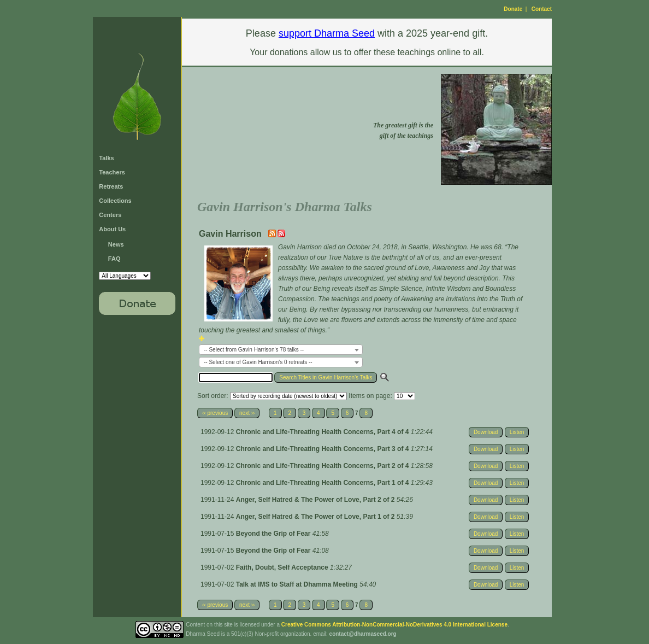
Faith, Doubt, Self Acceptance (283, 567)
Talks (106, 158)
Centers (110, 215)
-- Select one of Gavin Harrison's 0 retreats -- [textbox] (258, 362)
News (116, 244)
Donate (513, 9)
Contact (542, 9)
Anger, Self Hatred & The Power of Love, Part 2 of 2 (316, 500)
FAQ (114, 259)
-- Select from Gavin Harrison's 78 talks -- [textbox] (254, 350)
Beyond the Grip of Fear (274, 534)
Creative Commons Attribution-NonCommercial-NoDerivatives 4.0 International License (394, 625)
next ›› (247, 413)
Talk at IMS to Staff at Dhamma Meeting (298, 584)
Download (486, 432)
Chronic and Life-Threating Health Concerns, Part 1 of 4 (323, 483)
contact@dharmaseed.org (363, 634)
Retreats (111, 186)
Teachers (112, 172)
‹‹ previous (215, 413)
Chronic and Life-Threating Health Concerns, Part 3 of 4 (323, 449)
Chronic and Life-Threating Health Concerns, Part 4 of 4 (323, 432)
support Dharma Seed (327, 33)
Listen (517, 432)
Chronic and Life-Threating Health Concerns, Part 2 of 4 (323, 466)
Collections (115, 201)
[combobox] (281, 350)
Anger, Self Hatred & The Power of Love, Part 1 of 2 (316, 517)
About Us (112, 229)
